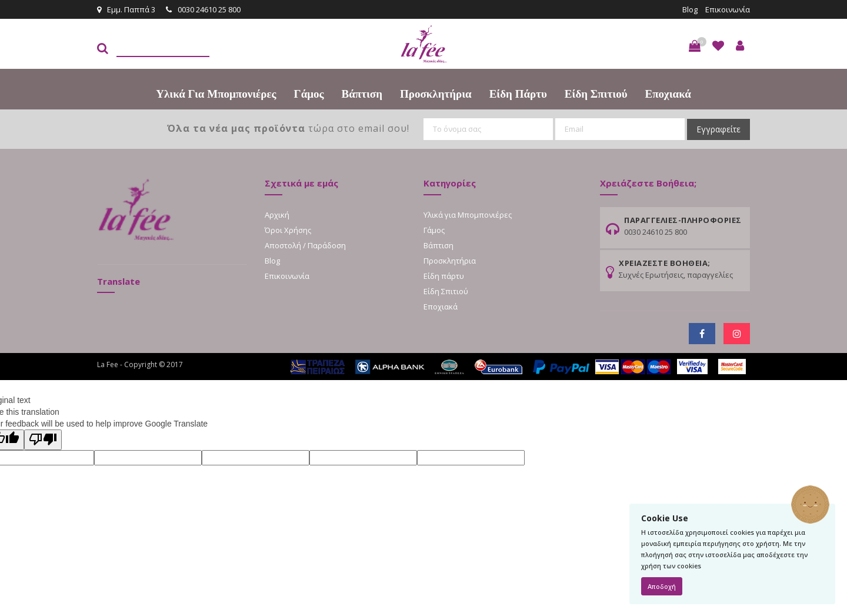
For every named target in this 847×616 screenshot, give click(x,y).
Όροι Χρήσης (288, 230)
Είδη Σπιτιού (596, 94)
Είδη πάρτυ (518, 94)
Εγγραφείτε (718, 129)
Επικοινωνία (728, 9)
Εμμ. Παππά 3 (126, 9)
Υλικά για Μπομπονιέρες (216, 94)
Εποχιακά (668, 94)
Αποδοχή (662, 586)
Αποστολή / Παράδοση (305, 245)
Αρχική (277, 215)
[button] (695, 46)
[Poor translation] (43, 440)
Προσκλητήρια (436, 94)
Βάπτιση (362, 94)
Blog (690, 9)
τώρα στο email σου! (288, 128)
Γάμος (309, 94)
